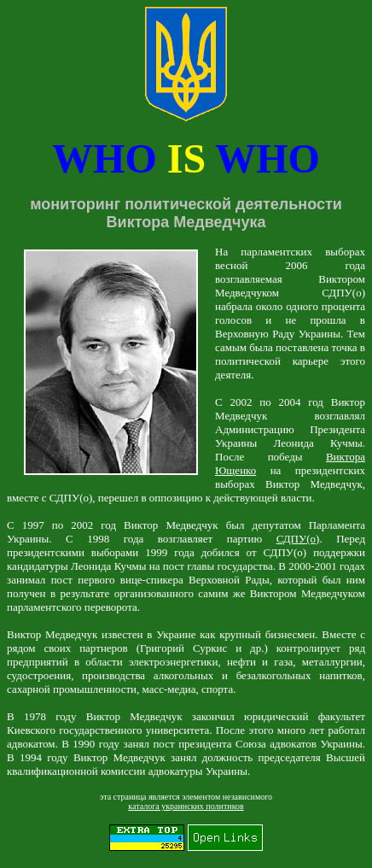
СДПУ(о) (298, 539)
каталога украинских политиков (186, 806)
